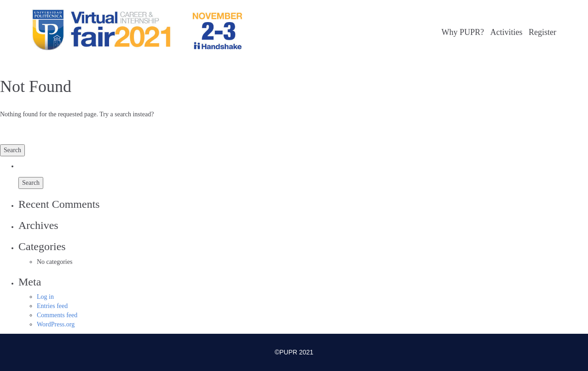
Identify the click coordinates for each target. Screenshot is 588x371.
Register (542, 32)
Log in (45, 297)
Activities (507, 32)
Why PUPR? (463, 32)
